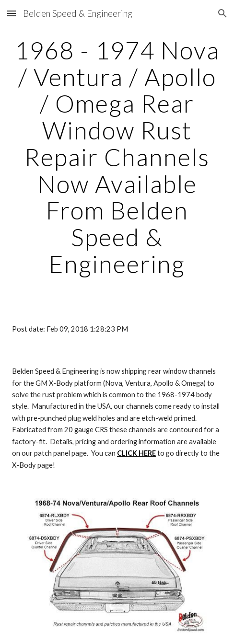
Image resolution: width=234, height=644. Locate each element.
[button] (12, 13)
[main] (117, 157)
